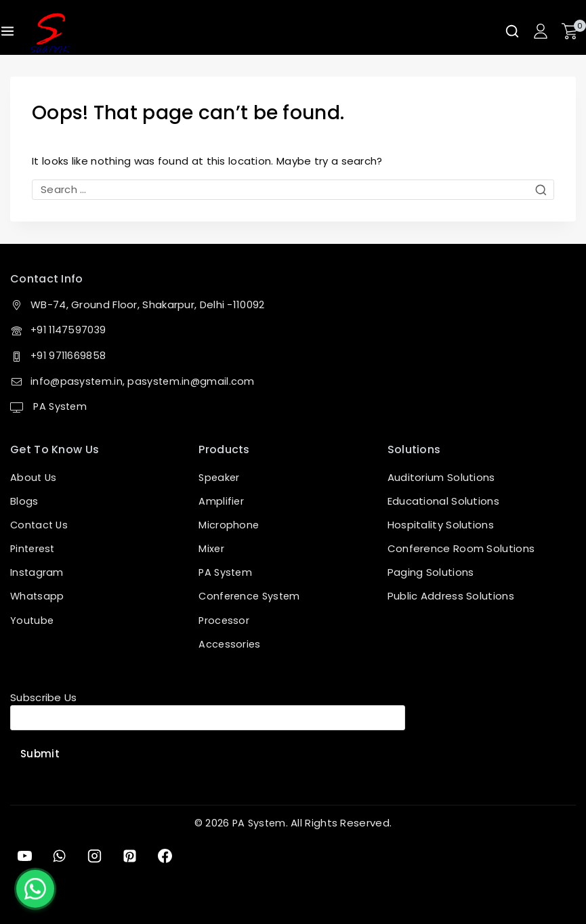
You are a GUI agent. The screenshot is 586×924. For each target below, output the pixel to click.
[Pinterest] (135, 855)
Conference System (251, 595)
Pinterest (34, 548)
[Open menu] (7, 31)
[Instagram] (99, 855)
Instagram (37, 571)
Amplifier (222, 500)
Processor (225, 619)
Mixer (212, 548)
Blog (21, 500)
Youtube (33, 619)
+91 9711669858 (69, 355)
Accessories (230, 643)
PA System (60, 405)
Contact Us (40, 524)
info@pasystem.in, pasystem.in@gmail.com (145, 380)
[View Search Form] (512, 31)
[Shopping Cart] (574, 31)
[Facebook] (173, 855)
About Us (34, 477)
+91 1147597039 (70, 330)
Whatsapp (38, 595)
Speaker (220, 477)
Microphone (229, 524)
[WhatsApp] (62, 855)
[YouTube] (25, 855)
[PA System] (50, 33)
